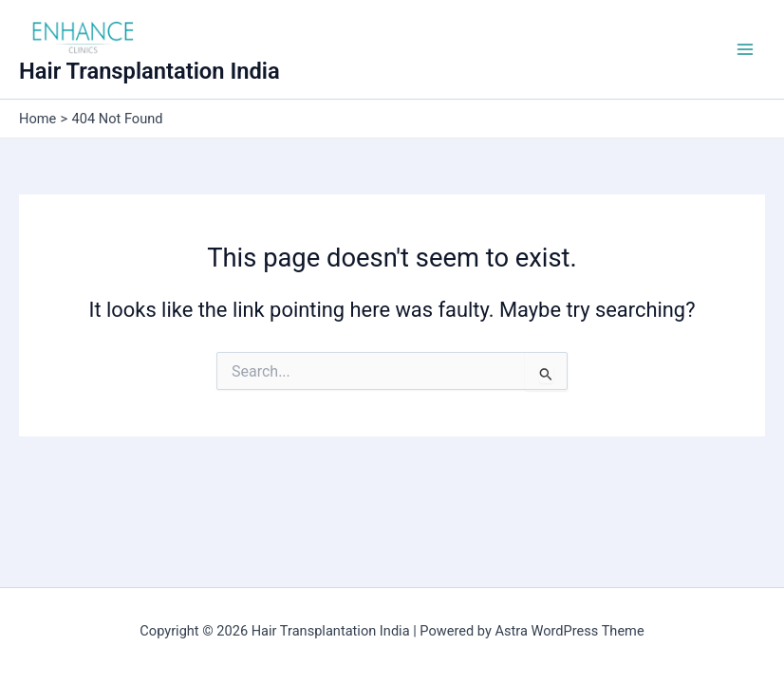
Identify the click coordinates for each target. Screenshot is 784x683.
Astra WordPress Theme (569, 631)
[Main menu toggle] (745, 49)
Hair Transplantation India (149, 71)
